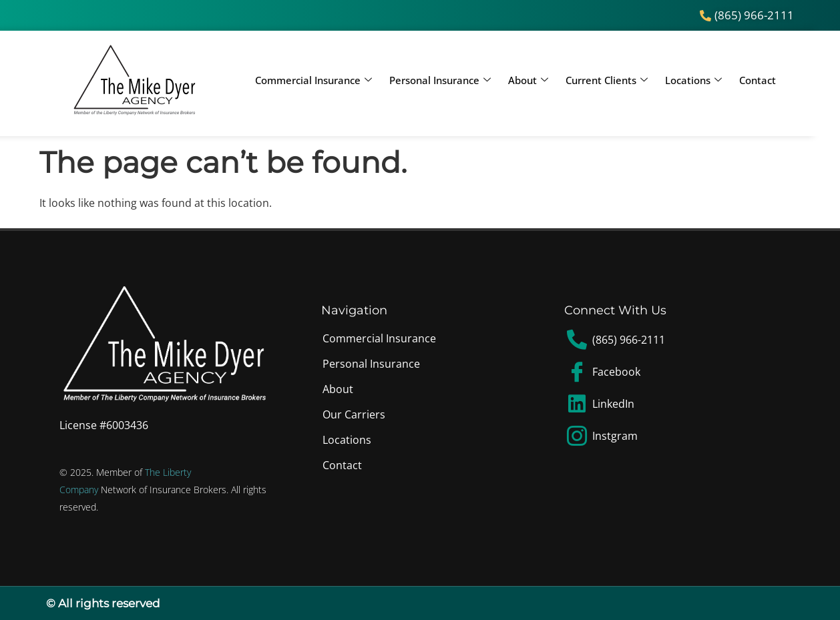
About (528, 80)
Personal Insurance (440, 80)
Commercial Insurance (313, 80)
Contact (758, 80)
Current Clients (607, 80)
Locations (693, 80)
